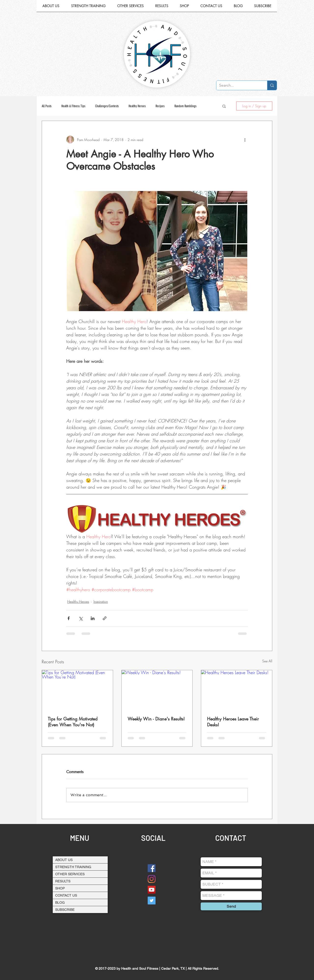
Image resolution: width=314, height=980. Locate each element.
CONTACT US (66, 895)
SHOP (60, 888)
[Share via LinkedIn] (93, 618)
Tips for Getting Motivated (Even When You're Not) (73, 722)
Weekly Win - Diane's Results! (156, 719)
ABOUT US (64, 860)
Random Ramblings (185, 106)
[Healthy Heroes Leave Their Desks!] (237, 690)
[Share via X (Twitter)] (81, 618)
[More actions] (245, 140)
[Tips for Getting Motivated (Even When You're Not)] (77, 690)
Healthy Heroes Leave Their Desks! (233, 722)
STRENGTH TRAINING (73, 867)
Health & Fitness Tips (73, 106)
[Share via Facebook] (69, 618)
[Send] (231, 906)
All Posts (47, 106)
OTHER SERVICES (70, 874)
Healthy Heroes (137, 106)
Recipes (160, 106)
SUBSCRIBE (65, 910)
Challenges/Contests (107, 106)
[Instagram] (152, 879)
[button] (130, 7)
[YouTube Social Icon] (152, 890)
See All (267, 661)
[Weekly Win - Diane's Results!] (157, 690)
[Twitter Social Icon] (152, 901)
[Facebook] (152, 868)
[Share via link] (105, 618)
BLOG (60, 902)
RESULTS (63, 881)
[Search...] (238, 85)
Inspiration (101, 601)
